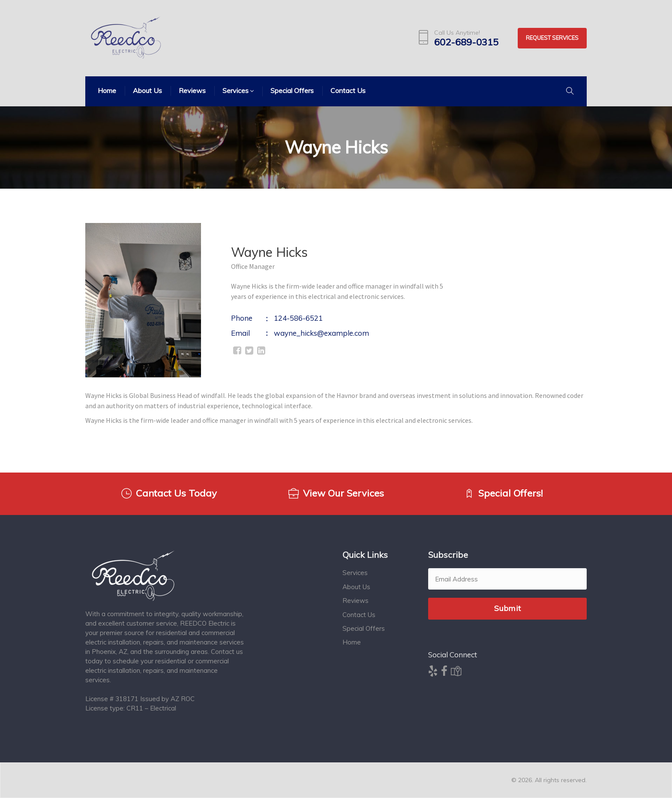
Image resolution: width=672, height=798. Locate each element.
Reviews (355, 601)
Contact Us (359, 615)
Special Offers (364, 628)
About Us (356, 587)
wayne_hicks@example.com (321, 333)
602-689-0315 (466, 42)
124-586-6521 (298, 318)
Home (352, 642)
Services (355, 573)
